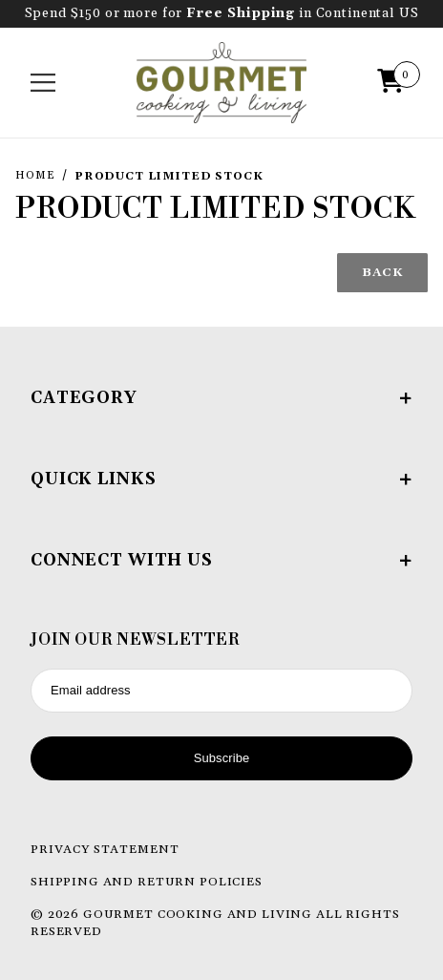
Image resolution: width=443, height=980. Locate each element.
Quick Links (221, 479)
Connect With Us (221, 561)
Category (221, 398)
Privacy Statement (105, 849)
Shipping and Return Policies (147, 882)
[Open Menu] (43, 83)
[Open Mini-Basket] (395, 83)
